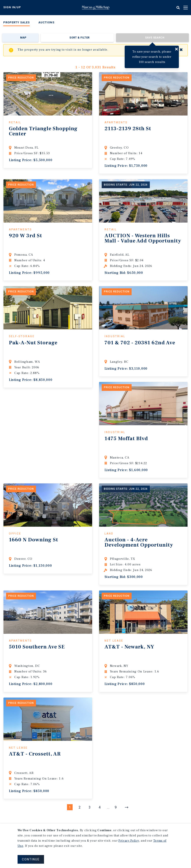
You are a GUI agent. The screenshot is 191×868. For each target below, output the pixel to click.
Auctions (46, 22)
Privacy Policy (129, 841)
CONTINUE (31, 859)
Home (96, 8)
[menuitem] (16, 23)
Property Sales (16, 22)
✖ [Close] (181, 50)
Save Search (155, 38)
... (108, 807)
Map (23, 38)
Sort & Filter (79, 38)
